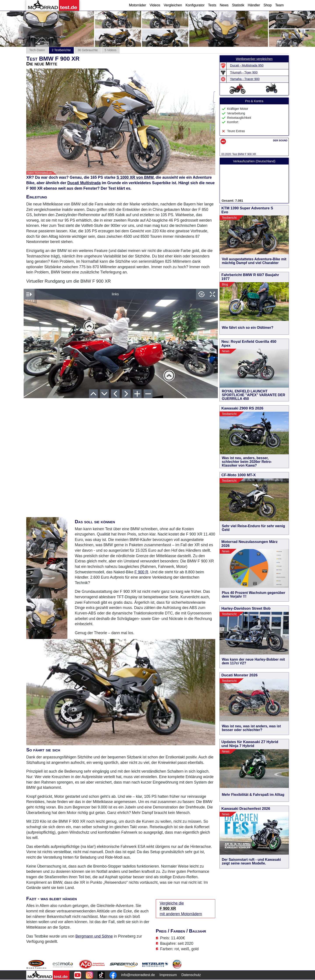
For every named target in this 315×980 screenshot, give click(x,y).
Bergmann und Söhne (94, 936)
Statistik (238, 5)
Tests (212, 5)
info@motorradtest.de (138, 975)
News (224, 5)
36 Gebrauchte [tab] (88, 50)
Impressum (168, 975)
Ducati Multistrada (84, 183)
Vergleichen (173, 5)
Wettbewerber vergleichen (254, 59)
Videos (155, 5)
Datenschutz (191, 975)
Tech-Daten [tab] (37, 50)
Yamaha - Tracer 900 (245, 79)
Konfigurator (195, 5)
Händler (254, 5)
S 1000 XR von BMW (135, 177)
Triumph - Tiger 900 (244, 72)
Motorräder (137, 5)
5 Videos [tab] (110, 50)
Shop (268, 5)
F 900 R (141, 572)
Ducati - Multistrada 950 (247, 65)
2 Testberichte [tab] (61, 50)
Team (279, 5)
